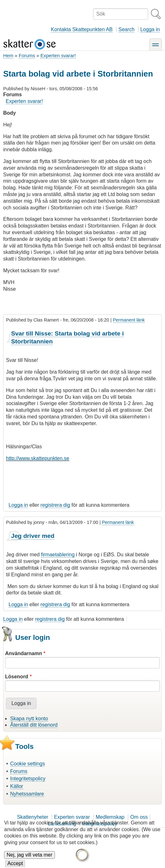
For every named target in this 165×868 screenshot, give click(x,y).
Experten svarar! (58, 55)
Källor (17, 786)
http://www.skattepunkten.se (38, 458)
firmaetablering (58, 555)
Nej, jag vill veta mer (30, 860)
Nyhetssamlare (27, 794)
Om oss (139, 817)
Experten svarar (72, 817)
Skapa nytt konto (29, 719)
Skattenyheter (33, 817)
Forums (27, 55)
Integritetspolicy (28, 779)
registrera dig (55, 505)
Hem (8, 55)
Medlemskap (110, 817)
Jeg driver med (33, 536)
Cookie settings (27, 764)
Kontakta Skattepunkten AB (82, 29)
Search (126, 29)
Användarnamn (23, 653)
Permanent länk (129, 320)
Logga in (150, 29)
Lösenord (17, 677)
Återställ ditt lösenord (34, 725)
